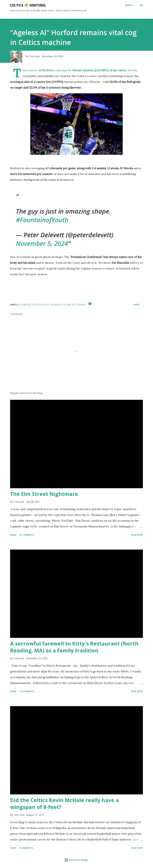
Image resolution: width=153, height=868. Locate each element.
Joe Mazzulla (58, 305)
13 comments (27, 691)
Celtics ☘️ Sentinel (28, 5)
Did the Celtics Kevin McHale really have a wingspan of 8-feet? (64, 804)
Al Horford (25, 305)
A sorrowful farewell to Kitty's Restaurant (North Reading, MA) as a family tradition (74, 647)
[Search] (129, 5)
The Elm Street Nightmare (44, 494)
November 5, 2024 (42, 243)
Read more (137, 535)
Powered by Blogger (76, 860)
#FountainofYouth (42, 220)
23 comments (27, 535)
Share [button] (136, 305)
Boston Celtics (41, 305)
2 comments (26, 848)
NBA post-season (76, 305)
